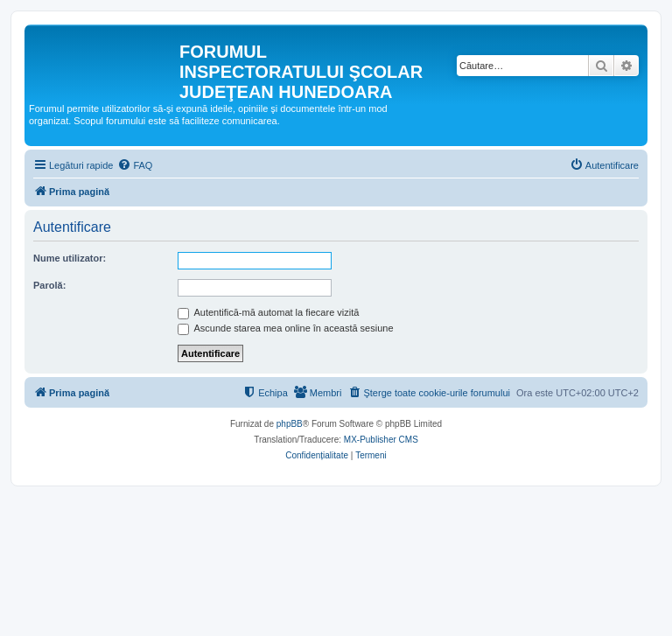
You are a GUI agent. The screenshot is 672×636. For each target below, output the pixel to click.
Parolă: (49, 285)
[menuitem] (135, 165)
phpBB (290, 424)
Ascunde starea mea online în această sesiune (286, 328)
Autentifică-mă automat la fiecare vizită (268, 312)
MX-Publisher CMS (381, 440)
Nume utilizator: (70, 258)
